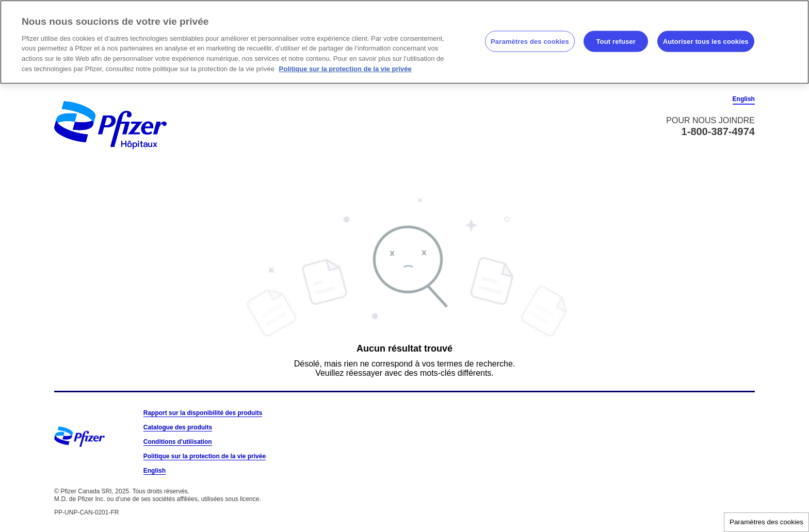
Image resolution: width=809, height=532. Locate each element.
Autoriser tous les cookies (706, 41)
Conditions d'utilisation (178, 442)
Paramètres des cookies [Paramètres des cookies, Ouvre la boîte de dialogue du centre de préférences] (530, 41)
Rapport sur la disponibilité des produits (203, 413)
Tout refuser (616, 41)
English (744, 99)
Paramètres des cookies (766, 522)
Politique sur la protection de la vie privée (205, 456)
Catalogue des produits (178, 427)
